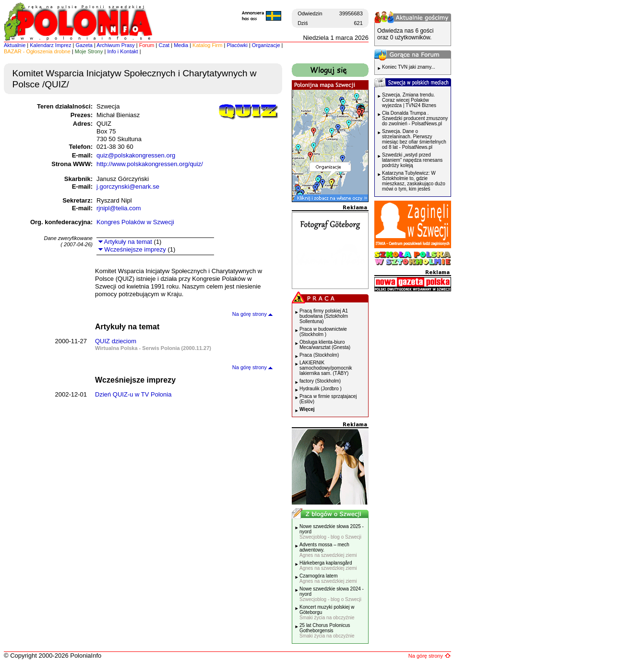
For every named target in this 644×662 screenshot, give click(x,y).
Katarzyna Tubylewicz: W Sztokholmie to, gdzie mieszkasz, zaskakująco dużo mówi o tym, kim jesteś (414, 181)
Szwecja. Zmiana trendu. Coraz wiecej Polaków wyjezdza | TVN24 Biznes (409, 100)
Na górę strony (252, 314)
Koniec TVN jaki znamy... (409, 67)
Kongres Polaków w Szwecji (135, 222)
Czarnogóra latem (328, 578)
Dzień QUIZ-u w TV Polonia (133, 394)
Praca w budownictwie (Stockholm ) (323, 332)
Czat (164, 45)
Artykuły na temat (125, 242)
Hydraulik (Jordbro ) (321, 389)
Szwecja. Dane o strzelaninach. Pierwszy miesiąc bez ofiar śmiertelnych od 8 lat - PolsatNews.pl (414, 139)
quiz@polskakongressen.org (136, 155)
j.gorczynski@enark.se (128, 187)
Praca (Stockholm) (319, 355)
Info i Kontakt (122, 51)
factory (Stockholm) (320, 381)
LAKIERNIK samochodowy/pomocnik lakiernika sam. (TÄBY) (326, 368)
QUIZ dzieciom (116, 341)
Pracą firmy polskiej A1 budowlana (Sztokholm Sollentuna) (324, 316)
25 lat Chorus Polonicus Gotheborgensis (327, 631)
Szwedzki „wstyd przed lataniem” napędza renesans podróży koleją (412, 160)
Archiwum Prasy (115, 45)
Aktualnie (15, 45)
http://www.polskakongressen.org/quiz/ (150, 164)
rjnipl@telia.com (119, 208)
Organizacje (266, 45)
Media (181, 45)
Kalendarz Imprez (50, 45)
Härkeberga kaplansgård (328, 566)
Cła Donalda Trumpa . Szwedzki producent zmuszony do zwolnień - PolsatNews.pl (415, 118)
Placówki (237, 45)
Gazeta (84, 45)
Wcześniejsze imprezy (132, 249)
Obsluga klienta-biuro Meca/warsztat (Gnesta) (325, 345)
